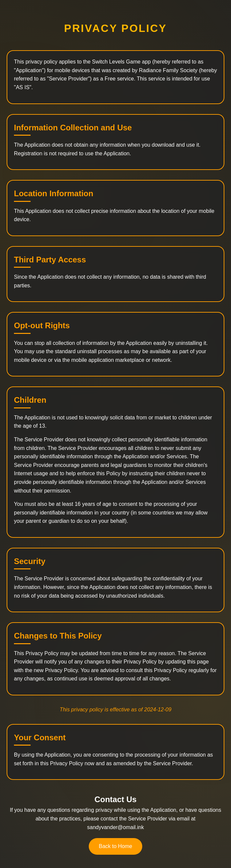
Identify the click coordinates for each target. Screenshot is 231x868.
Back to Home (115, 846)
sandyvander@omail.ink (115, 827)
